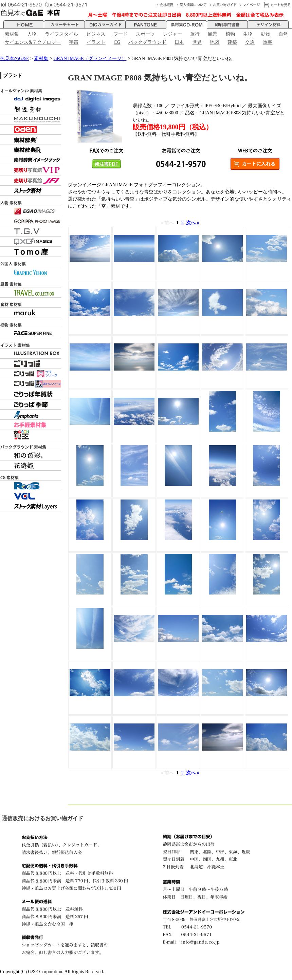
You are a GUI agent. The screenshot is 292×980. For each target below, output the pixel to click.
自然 (283, 34)
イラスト (96, 42)
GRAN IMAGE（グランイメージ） (90, 59)
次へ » (193, 223)
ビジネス (96, 34)
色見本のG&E (15, 59)
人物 (32, 34)
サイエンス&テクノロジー (33, 42)
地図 (215, 42)
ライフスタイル (61, 34)
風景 (213, 34)
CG (117, 42)
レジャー (172, 34)
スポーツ (145, 34)
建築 (232, 42)
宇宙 (74, 42)
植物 (230, 34)
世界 (197, 42)
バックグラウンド (147, 42)
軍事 (268, 42)
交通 (250, 42)
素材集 (12, 34)
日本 (179, 42)
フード (121, 34)
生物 (248, 34)
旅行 (195, 34)
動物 (266, 34)
